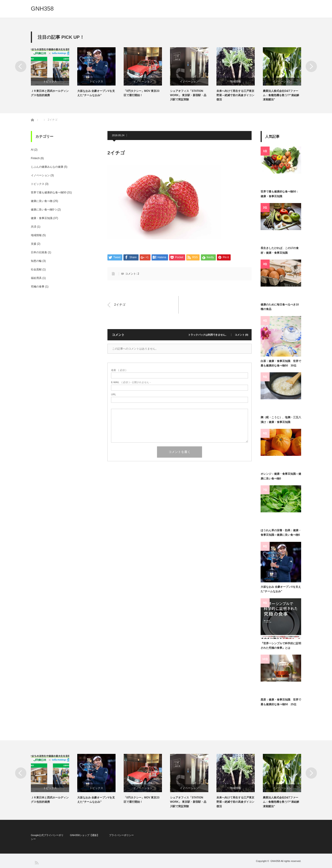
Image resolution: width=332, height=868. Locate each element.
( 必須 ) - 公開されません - (131, 382)
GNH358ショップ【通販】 (85, 835)
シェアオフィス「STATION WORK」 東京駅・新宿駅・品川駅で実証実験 (188, 95)
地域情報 (236, 81)
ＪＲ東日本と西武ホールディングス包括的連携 (50, 93)
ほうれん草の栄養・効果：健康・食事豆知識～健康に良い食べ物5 (281, 533)
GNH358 (42, 9)
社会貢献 (36, 269)
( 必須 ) (119, 370)
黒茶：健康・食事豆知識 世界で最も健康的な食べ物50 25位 (281, 702)
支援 (34, 244)
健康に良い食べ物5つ (44, 210)
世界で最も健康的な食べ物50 (49, 192)
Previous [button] (21, 66)
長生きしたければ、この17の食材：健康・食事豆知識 (280, 250)
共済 (34, 227)
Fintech (35, 158)
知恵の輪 (36, 261)
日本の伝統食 (39, 252)
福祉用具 (36, 278)
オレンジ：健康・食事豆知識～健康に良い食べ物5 (281, 476)
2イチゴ (120, 305)
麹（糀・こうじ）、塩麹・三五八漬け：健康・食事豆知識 (281, 420)
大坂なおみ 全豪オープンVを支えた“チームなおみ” (96, 93)
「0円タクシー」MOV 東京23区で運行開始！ (142, 93)
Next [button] (311, 66)
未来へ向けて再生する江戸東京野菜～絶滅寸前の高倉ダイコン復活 (235, 95)
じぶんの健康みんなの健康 (47, 167)
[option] (54, 72)
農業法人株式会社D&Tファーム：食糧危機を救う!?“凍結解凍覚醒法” (281, 95)
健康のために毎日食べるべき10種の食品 (280, 307)
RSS (36, 862)
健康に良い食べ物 (42, 201)
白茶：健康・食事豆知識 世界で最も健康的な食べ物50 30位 (281, 363)
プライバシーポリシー (121, 835)
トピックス (50, 81)
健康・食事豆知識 (42, 218)
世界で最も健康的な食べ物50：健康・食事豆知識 (280, 194)
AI (32, 150)
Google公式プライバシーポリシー (47, 837)
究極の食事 (38, 287)
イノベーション (143, 81)
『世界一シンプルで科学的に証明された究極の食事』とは (281, 646)
